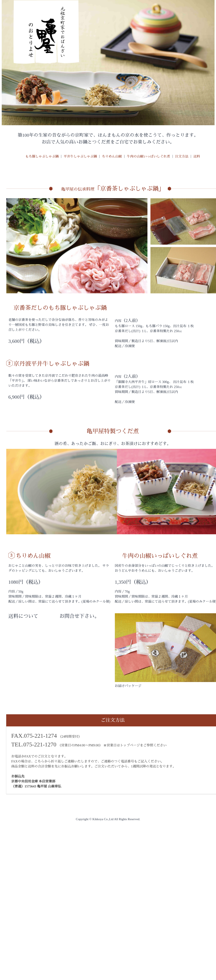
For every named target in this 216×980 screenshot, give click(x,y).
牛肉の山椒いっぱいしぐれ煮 (148, 156)
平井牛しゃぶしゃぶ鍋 (80, 156)
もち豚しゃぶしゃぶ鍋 (42, 156)
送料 (197, 156)
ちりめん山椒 (112, 156)
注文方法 (182, 156)
